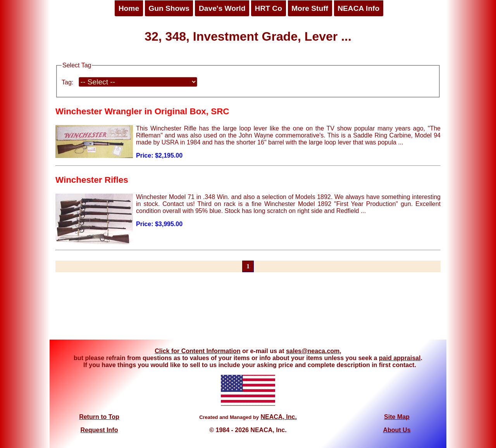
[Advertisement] (248, 311)
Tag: (67, 82)
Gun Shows (169, 8)
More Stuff (310, 8)
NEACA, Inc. (278, 417)
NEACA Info (358, 8)
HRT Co (269, 8)
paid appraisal (400, 358)
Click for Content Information (197, 351)
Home (129, 8)
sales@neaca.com (313, 351)
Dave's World (222, 8)
